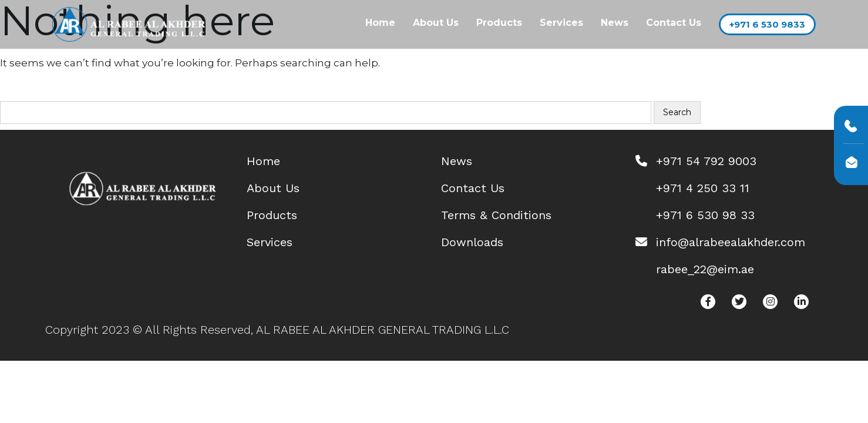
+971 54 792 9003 (706, 161)
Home (380, 23)
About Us (436, 23)
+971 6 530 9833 (767, 24)
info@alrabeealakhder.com (731, 242)
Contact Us (674, 23)
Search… (29, 93)
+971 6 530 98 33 (705, 215)
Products (499, 23)
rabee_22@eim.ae (705, 269)
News (615, 23)
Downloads (472, 242)
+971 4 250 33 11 (703, 188)
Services (561, 23)
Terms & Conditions (496, 215)
